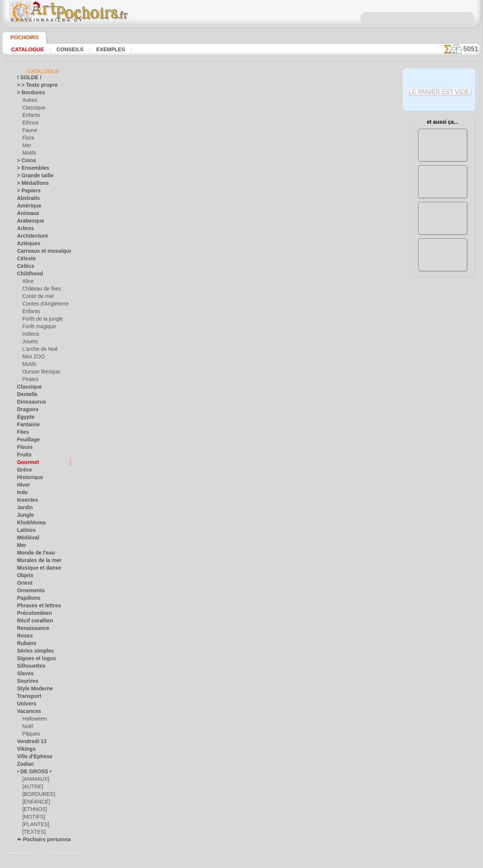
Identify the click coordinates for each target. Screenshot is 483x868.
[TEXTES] (32, 833)
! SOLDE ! (27, 79)
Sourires (26, 682)
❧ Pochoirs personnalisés (44, 841)
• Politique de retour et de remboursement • (242, 406)
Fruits (23, 456)
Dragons (26, 411)
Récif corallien (32, 622)
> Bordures (28, 94)
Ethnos (30, 124)
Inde (22, 494)
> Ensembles (29, 169)
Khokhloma (29, 524)
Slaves (24, 675)
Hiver (22, 486)
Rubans (25, 645)
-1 (218, 271)
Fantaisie (27, 426)
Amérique (27, 207)
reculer (242, 271)
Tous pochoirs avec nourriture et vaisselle (241, 287)
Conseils (69, 49)
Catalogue (27, 49)
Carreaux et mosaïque (40, 252)
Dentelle (25, 396)
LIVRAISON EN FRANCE (263, 343)
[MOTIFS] (33, 818)
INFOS (191, 343)
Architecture (30, 237)
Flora (28, 139)
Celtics (24, 267)
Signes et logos (32, 660)
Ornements (28, 592)
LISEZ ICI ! (171, 184)
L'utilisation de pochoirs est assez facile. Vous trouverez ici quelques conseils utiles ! (443, 341)
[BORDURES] (36, 796)
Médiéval (26, 539)
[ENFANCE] (34, 803)
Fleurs (23, 449)
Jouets (29, 343)
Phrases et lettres (35, 607)
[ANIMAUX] (35, 780)
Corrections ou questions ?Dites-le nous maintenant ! (241, 318)
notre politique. (339, 862)
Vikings (24, 750)
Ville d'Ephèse (31, 758)
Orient (24, 584)
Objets (24, 577)
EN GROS (152, 200)
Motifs (29, 154)
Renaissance (30, 630)
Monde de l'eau (32, 554)
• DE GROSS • (31, 773)
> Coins (24, 162)
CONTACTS (217, 343)
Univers (25, 705)
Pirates (30, 381)
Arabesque (28, 222)
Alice (27, 283)
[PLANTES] (34, 826)
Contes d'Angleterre (42, 305)
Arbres (24, 230)
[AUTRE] (31, 788)
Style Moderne (32, 690)
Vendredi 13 (29, 743)
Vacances (27, 713)
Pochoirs (22, 37)
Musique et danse (35, 569)
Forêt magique (37, 328)
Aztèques (27, 245)
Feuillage (26, 441)
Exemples (109, 49)
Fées (22, 433)
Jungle (23, 516)
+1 (265, 271)
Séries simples (32, 652)
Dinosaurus (29, 403)
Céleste (25, 260)
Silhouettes (29, 667)
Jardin (23, 509)
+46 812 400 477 (261, 368)
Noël (27, 728)
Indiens (30, 335)
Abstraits (27, 200)
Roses (23, 637)
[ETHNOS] (33, 811)
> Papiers (26, 192)
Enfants (30, 117)
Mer (27, 147)
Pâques (30, 735)
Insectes (26, 501)
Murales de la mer (36, 562)
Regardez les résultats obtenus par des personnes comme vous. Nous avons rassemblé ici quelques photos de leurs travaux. (442, 397)
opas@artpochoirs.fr (241, 418)
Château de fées (39, 290)
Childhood (28, 275)
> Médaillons (30, 184)
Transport (27, 697)
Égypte (24, 418)
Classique (32, 109)
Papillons (26, 599)
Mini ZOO (32, 358)
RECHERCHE (312, 343)
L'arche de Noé (37, 350)
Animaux (26, 215)
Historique (28, 479)
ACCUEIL (167, 343)
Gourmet (26, 464)
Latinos (25, 532)
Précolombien (31, 615)
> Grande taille (32, 177)
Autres (29, 101)
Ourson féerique (39, 373)
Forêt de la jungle (40, 320)
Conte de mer (36, 298)
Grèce (23, 471)
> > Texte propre (33, 86)
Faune (29, 132)
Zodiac (24, 765)
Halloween (33, 720)
